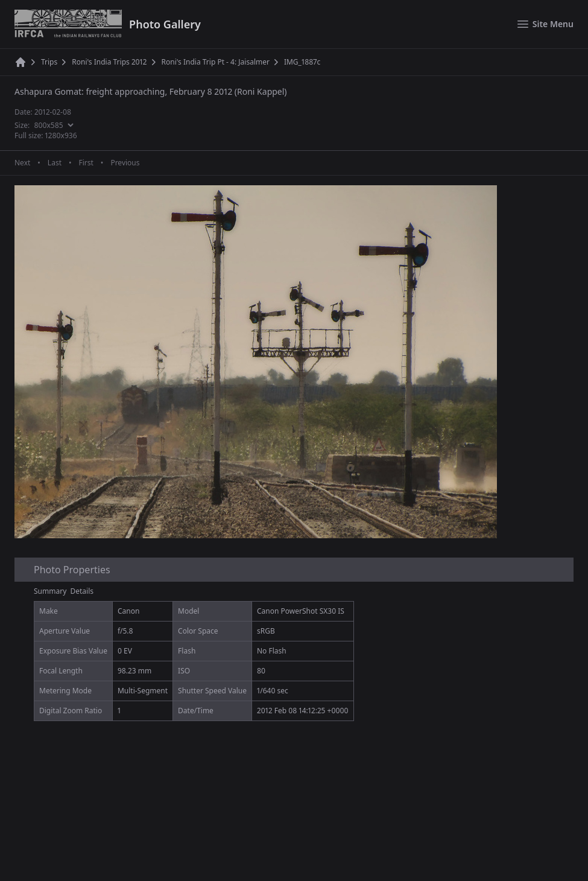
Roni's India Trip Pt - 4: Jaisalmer (216, 62)
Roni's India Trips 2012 (109, 62)
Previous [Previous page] (125, 163)
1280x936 (61, 135)
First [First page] (86, 163)
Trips (49, 62)
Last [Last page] (55, 163)
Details (82, 591)
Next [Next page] (22, 163)
